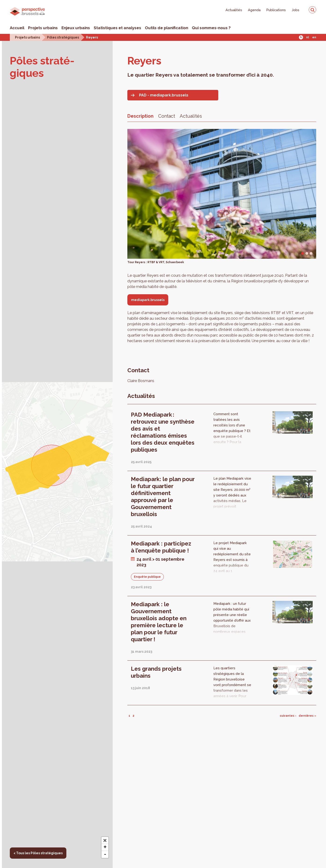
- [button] (105, 854)
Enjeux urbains (76, 28)
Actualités (234, 10)
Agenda (254, 10)
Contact (167, 116)
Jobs (296, 10)
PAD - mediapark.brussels (164, 95)
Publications (276, 10)
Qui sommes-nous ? (211, 28)
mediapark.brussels (148, 300)
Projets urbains (43, 28)
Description (140, 116)
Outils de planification (167, 28)
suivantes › (288, 716)
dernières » (307, 716)
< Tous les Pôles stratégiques (38, 853)
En (314, 37)
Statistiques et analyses (117, 28)
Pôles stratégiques (63, 37)
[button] (105, 840)
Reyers (92, 37)
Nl (308, 37)
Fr (301, 37)
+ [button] (105, 847)
